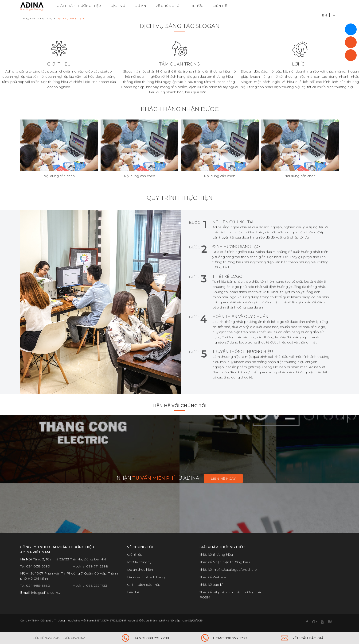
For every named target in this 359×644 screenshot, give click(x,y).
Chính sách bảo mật (144, 585)
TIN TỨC (197, 6)
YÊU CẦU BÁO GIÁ (308, 638)
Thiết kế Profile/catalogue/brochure (228, 570)
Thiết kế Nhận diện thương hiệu (225, 562)
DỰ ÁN (140, 6)
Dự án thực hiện (140, 570)
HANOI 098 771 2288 (151, 638)
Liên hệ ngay (223, 478)
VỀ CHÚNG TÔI (168, 6)
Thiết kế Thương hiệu (216, 555)
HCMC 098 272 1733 (230, 638)
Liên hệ (133, 592)
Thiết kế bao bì (211, 585)
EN (324, 6)
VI (335, 6)
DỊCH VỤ (118, 6)
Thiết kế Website (213, 577)
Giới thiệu (135, 555)
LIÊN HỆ (220, 6)
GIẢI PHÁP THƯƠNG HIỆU (79, 6)
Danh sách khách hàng (146, 577)
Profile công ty (139, 562)
